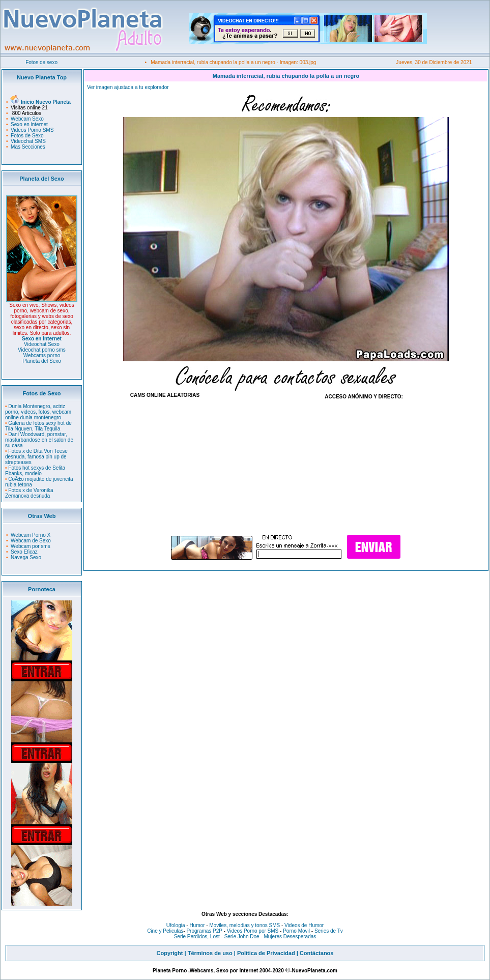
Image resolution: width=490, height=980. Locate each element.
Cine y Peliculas (165, 931)
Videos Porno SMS (32, 130)
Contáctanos (317, 953)
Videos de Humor (304, 925)
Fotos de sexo (41, 62)
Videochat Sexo (42, 344)
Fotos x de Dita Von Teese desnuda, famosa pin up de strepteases (36, 457)
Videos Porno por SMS (253, 931)
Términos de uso (210, 953)
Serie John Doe (242, 936)
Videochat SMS (28, 141)
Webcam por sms (31, 546)
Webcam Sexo (27, 119)
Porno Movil (296, 931)
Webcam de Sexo (31, 541)
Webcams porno (42, 355)
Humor (197, 925)
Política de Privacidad (266, 953)
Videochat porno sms (42, 350)
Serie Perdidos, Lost (197, 936)
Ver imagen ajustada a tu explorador (128, 87)
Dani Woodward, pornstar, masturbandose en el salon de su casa (39, 440)
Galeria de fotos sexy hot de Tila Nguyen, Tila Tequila (38, 426)
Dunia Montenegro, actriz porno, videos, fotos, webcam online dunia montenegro (38, 412)
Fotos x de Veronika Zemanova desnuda (29, 493)
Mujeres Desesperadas (290, 936)
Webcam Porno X (31, 535)
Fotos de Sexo (27, 136)
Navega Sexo (26, 557)
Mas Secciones (28, 147)
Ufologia (176, 925)
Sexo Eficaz (24, 552)
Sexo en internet (29, 124)
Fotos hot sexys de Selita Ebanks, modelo (35, 471)
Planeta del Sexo (42, 361)
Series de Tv (329, 931)
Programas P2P (204, 931)
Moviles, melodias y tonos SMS (244, 925)
